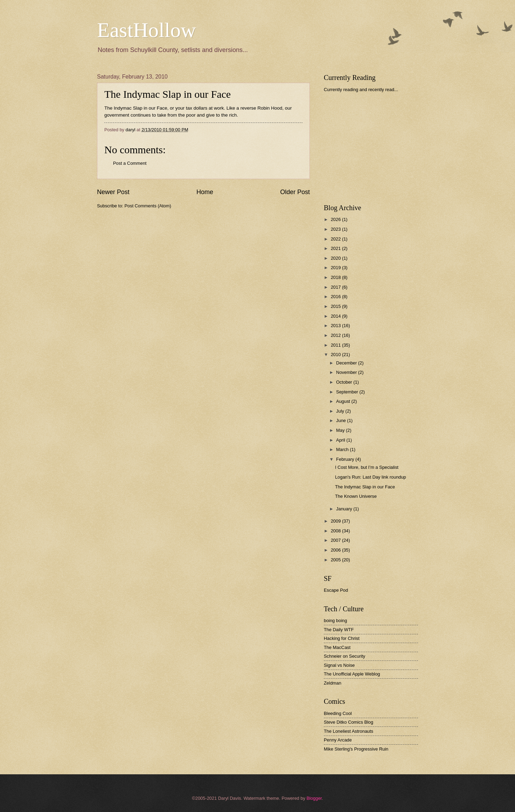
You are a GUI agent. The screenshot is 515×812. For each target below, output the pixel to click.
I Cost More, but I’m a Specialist (367, 467)
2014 (336, 316)
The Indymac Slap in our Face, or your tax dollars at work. (165, 108)
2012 (336, 335)
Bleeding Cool (338, 713)
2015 (336, 306)
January (345, 509)
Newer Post (113, 192)
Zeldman (333, 683)
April (341, 440)
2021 (336, 248)
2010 (336, 355)
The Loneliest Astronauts (349, 731)
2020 (336, 258)
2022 (336, 239)
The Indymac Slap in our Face (167, 94)
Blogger (314, 798)
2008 (336, 531)
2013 (336, 326)
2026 (336, 219)
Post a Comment (130, 163)
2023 (336, 229)
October (345, 382)
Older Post (295, 192)
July (341, 411)
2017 (336, 287)
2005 (336, 560)
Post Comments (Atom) (148, 206)
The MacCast (337, 647)
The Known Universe (356, 496)
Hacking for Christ (342, 638)
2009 (336, 521)
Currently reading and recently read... (361, 90)
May (341, 430)
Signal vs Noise (339, 665)
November (347, 372)
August (344, 401)
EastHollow (146, 30)
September (348, 392)
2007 (336, 540)
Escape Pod (336, 590)
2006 (336, 550)
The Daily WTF (339, 630)
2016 (336, 297)
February (346, 459)
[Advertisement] (376, 148)
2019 (336, 268)
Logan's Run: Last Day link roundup (371, 477)
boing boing (335, 621)
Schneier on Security (345, 656)
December (347, 363)
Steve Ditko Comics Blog (349, 722)
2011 (336, 345)
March (343, 449)
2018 (336, 277)
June (342, 420)
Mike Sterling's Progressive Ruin (356, 749)
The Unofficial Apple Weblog (352, 674)
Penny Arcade (338, 740)
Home (205, 192)
